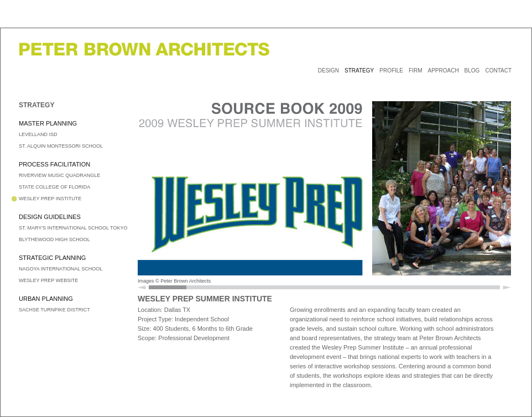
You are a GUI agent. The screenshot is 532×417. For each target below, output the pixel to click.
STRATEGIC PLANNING (52, 258)
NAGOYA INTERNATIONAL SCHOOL (61, 269)
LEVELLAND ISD (38, 134)
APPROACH (443, 71)
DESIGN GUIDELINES (50, 217)
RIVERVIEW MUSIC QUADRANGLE (59, 175)
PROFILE (391, 71)
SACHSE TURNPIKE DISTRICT (54, 310)
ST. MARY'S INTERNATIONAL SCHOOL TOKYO (73, 228)
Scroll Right (507, 287)
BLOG (472, 71)
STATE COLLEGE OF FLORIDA (54, 187)
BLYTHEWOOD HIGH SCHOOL (54, 239)
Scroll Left (142, 287)
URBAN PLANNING (46, 299)
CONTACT (498, 71)
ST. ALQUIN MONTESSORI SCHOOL (61, 146)
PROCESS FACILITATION (54, 164)
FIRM (415, 71)
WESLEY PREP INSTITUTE (50, 199)
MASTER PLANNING (48, 123)
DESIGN (328, 71)
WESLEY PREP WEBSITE (48, 280)
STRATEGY (359, 71)
